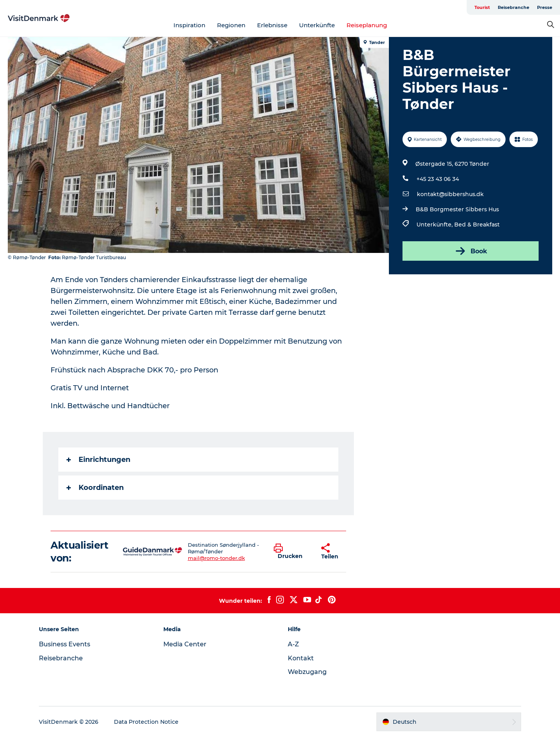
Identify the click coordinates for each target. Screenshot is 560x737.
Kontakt (301, 658)
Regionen (231, 25)
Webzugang (307, 672)
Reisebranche (514, 7)
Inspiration (189, 25)
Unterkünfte (317, 25)
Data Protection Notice (146, 722)
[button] (292, 552)
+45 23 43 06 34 (438, 179)
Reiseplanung (367, 25)
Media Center (185, 644)
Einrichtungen (98, 460)
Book (471, 251)
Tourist (482, 7)
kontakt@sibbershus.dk (450, 194)
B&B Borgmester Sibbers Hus (457, 209)
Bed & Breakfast (477, 225)
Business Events (65, 644)
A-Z (293, 644)
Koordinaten (95, 488)
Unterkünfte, (435, 225)
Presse (545, 7)
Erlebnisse (272, 25)
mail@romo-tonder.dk (216, 558)
